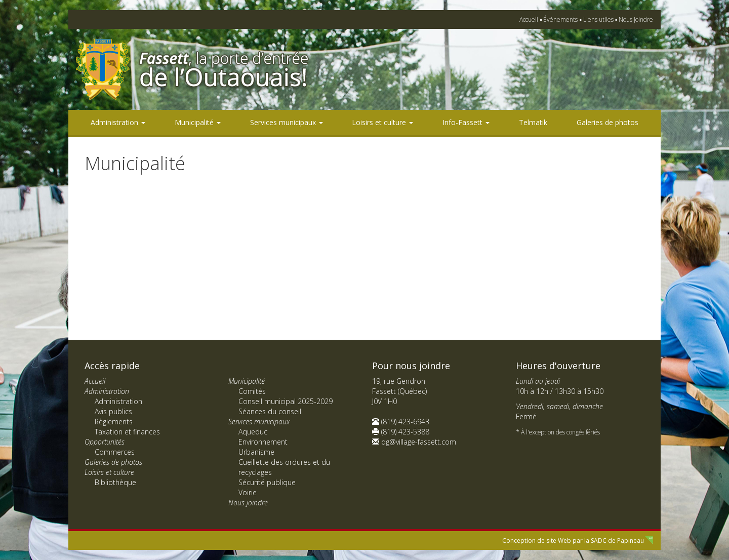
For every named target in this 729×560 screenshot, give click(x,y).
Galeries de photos (607, 122)
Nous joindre (636, 19)
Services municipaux (287, 122)
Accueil (529, 19)
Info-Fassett (466, 122)
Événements (560, 19)
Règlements (114, 422)
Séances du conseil (270, 411)
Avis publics (113, 411)
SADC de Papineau (617, 541)
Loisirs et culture (382, 122)
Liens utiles (598, 19)
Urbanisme (256, 452)
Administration (118, 122)
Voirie (248, 492)
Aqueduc (253, 432)
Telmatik (533, 122)
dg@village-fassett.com (419, 442)
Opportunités (105, 442)
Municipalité (198, 122)
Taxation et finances (127, 432)
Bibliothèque (115, 482)
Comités (252, 391)
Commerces (115, 452)
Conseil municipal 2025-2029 (286, 401)
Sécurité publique (267, 482)
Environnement (263, 442)
